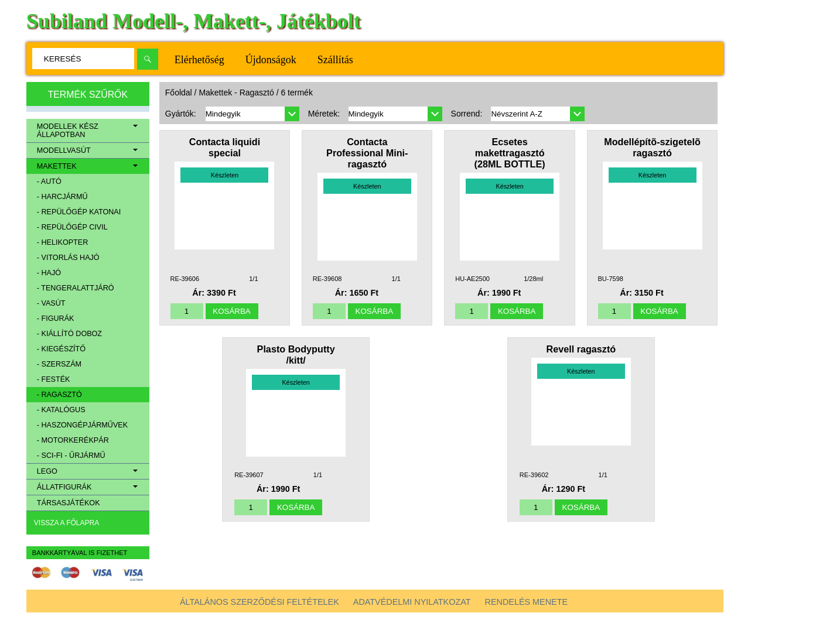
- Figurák (56, 319)
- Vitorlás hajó (68, 258)
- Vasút (51, 303)
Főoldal (179, 93)
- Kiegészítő (61, 349)
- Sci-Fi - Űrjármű (71, 456)
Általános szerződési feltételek (259, 602)
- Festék (54, 379)
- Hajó (49, 273)
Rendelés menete (527, 602)
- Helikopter (62, 242)
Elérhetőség (199, 60)
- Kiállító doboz (69, 334)
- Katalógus (61, 410)
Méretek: (324, 114)
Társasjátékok (69, 503)
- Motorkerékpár (73, 440)
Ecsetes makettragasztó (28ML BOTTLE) (510, 153)
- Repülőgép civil (72, 227)
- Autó (49, 182)
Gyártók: (181, 114)
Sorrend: (467, 114)
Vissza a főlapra (66, 523)
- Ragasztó (59, 395)
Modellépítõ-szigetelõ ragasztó (652, 147)
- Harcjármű (62, 197)
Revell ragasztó (581, 349)
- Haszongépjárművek (82, 425)
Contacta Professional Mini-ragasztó (367, 153)
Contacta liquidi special (225, 147)
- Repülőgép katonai (79, 212)
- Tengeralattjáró (76, 288)
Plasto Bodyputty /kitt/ (296, 355)
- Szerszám (59, 364)
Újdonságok (271, 60)
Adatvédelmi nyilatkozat (412, 602)
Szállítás (335, 60)
